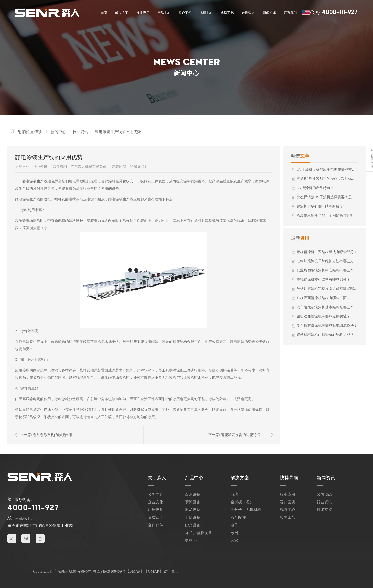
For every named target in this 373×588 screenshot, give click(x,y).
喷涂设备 (193, 502)
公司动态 (324, 494)
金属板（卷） (242, 502)
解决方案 (122, 13)
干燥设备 (193, 517)
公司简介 (156, 494)
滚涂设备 (193, 494)
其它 (234, 540)
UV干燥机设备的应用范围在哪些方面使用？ (327, 170)
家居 (234, 533)
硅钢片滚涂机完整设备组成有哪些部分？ (327, 289)
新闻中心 (58, 132)
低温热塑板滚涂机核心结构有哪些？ (325, 270)
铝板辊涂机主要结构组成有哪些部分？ (327, 252)
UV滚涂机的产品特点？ (315, 188)
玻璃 (234, 494)
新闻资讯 (269, 13)
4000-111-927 (340, 13)
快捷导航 (289, 478)
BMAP (135, 571)
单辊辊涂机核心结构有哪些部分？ (323, 280)
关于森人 (157, 478)
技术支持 (324, 510)
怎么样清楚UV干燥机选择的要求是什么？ (327, 197)
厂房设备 (156, 510)
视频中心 (206, 13)
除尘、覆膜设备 (198, 533)
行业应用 (143, 13)
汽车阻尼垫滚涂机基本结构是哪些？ (325, 307)
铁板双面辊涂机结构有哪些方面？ (323, 298)
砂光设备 (193, 525)
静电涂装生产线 (35, 181)
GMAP (153, 571)
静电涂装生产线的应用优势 (118, 132)
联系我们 (290, 13)
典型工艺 (227, 13)
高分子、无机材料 (246, 510)
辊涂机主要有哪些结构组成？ (320, 206)
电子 (234, 525)
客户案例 (185, 13)
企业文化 (156, 502)
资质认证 (156, 517)
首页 (104, 13)
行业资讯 (80, 132)
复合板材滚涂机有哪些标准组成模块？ (327, 326)
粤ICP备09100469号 (109, 571)
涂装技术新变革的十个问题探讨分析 (325, 216)
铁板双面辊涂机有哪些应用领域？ (323, 316)
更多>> (191, 540)
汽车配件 (238, 517)
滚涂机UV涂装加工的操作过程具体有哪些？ (327, 179)
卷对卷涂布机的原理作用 (52, 435)
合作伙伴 (156, 525)
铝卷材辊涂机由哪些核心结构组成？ (325, 335)
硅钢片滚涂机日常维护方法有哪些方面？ (327, 261)
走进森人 (248, 13)
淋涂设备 (193, 510)
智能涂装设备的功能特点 (240, 435)
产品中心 (164, 13)
